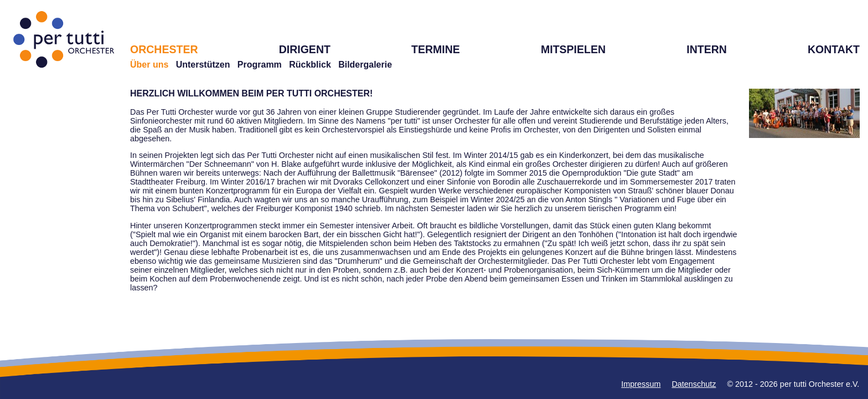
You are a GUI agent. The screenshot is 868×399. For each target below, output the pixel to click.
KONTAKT (834, 49)
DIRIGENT (305, 49)
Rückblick (310, 65)
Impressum (641, 384)
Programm (260, 65)
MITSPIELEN (573, 49)
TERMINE (436, 49)
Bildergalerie (365, 65)
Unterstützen (203, 65)
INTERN (707, 49)
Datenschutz (694, 384)
